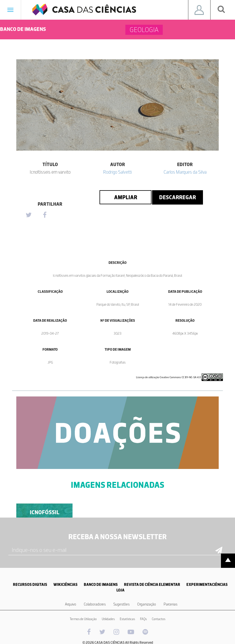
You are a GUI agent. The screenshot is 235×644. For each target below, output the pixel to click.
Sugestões (121, 604)
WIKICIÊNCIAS (65, 585)
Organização (147, 604)
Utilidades (108, 619)
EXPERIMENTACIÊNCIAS (207, 585)
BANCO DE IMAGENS (101, 585)
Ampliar (126, 197)
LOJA (120, 590)
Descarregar (178, 197)
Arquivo (71, 604)
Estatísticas (127, 619)
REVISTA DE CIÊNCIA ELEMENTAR (152, 585)
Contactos (159, 619)
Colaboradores (95, 604)
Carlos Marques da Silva (185, 172)
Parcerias (170, 604)
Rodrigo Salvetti (117, 172)
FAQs (143, 619)
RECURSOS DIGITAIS (30, 585)
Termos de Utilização (83, 619)
